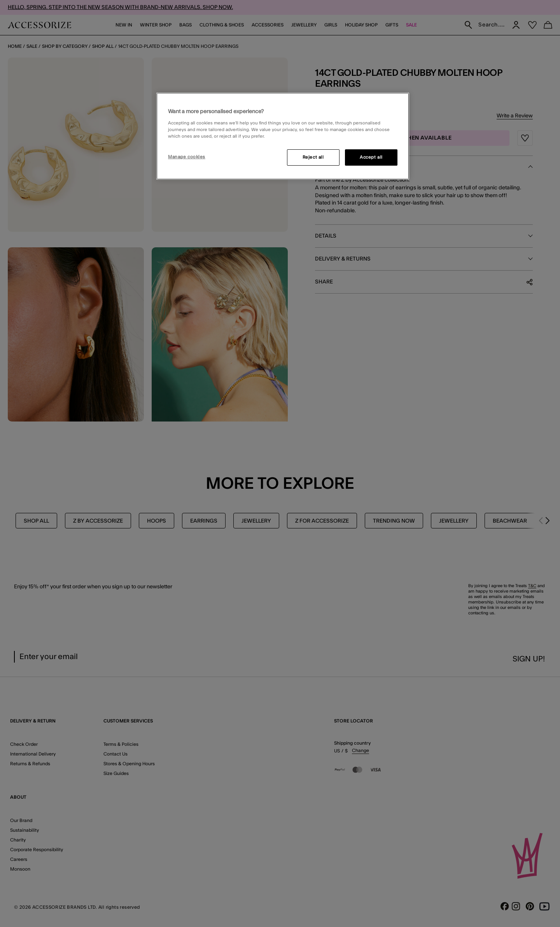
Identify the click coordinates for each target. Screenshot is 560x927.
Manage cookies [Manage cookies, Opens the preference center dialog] (187, 157)
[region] (283, 136)
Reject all (313, 157)
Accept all (371, 157)
